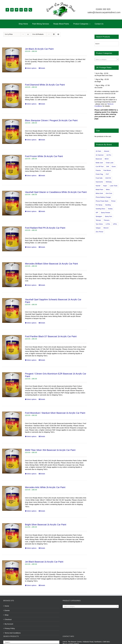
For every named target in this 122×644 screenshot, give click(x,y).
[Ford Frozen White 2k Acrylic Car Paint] (12, 167)
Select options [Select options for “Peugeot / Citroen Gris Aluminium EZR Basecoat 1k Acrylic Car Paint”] (32, 399)
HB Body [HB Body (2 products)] (109, 182)
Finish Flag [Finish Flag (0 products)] (99, 174)
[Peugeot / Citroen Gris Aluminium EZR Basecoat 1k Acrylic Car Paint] (12, 385)
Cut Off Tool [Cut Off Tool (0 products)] (100, 167)
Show (38, 34)
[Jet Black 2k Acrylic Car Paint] (12, 60)
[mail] (21, 10)
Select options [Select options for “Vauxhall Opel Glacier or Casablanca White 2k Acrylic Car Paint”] (32, 211)
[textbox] (107, 60)
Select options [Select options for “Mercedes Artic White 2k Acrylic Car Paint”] (32, 511)
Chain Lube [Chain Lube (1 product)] (110, 163)
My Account (9, 624)
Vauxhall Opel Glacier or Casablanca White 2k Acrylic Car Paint (56, 192)
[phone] (30, 10)
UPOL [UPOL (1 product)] (115, 224)
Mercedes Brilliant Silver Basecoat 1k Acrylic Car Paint (51, 264)
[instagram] (12, 10)
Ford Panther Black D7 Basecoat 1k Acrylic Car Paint (51, 336)
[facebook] (7, 10)
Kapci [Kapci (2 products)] (105, 186)
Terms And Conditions (13, 633)
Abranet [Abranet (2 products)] (107, 151)
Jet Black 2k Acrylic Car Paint (39, 49)
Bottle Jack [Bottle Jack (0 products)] (99, 163)
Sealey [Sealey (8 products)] (110, 209)
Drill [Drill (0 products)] (108, 167)
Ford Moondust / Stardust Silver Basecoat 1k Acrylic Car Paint (55, 413)
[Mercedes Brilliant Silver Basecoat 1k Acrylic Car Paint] (12, 275)
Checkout (8, 619)
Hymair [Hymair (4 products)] (98, 186)
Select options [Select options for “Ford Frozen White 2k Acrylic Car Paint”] (32, 176)
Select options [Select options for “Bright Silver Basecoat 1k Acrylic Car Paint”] (32, 548)
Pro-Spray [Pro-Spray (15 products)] (99, 205)
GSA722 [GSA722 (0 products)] (108, 178)
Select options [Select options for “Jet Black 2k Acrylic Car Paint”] (32, 68)
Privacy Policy (10, 628)
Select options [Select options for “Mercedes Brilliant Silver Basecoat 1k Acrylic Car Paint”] (32, 285)
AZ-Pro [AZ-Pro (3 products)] (109, 155)
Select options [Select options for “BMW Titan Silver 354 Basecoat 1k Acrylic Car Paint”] (32, 474)
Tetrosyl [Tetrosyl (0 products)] (98, 220)
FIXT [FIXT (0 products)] (107, 174)
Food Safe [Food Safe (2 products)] (99, 178)
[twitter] (26, 10)
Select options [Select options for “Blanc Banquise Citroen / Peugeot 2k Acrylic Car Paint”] (32, 140)
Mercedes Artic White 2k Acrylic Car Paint (45, 487)
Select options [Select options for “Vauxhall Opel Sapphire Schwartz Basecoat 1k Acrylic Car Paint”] (32, 323)
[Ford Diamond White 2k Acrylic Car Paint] (12, 96)
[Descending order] (28, 34)
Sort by (9, 34)
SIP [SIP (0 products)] (97, 213)
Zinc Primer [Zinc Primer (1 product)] (99, 232)
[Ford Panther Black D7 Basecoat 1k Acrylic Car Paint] (12, 347)
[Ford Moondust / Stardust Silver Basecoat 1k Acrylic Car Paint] (12, 424)
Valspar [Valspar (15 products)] (98, 228)
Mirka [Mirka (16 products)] (108, 190)
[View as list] (58, 34)
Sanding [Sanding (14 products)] (108, 205)
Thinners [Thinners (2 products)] (107, 220)
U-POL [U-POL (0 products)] (108, 224)
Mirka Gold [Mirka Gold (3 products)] (99, 193)
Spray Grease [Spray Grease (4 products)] (106, 213)
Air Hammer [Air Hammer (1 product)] (100, 155)
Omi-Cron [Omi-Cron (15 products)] (109, 193)
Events (7, 610)
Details (43, 68)
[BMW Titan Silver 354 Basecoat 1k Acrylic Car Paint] (12, 461)
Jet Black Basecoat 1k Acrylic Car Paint (44, 562)
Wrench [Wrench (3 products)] (106, 228)
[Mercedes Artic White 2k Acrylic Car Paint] (12, 498)
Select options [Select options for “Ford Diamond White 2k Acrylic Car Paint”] (32, 104)
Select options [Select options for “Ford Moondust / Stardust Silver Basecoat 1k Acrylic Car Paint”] (32, 436)
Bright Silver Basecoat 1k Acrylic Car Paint (46, 525)
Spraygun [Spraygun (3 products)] (99, 216)
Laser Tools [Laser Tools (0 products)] (114, 186)
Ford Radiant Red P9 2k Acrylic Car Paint (45, 228)
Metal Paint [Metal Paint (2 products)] (99, 190)
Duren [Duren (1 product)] (114, 167)
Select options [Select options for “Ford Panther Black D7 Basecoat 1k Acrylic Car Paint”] (32, 360)
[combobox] (107, 59)
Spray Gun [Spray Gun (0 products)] (108, 216)
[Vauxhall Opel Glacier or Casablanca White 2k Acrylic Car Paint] (12, 203)
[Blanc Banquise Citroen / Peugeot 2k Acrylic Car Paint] (12, 131)
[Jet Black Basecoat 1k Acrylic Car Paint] (12, 573)
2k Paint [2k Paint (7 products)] (98, 151)
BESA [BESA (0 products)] (107, 159)
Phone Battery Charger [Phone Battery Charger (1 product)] (103, 197)
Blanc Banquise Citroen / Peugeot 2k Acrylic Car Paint (51, 120)
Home (7, 606)
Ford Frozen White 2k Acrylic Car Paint (44, 156)
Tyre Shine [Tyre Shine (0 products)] (99, 224)
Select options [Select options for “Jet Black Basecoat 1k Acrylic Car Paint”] (32, 585)
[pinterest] (17, 10)
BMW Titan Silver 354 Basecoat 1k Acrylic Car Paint (50, 450)
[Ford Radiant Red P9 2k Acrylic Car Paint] (12, 239)
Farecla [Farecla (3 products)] (98, 170)
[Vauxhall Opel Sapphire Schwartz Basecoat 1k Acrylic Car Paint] (12, 311)
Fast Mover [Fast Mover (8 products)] (107, 170)
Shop (7, 615)
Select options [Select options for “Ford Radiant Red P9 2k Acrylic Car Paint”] (32, 247)
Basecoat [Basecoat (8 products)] (99, 159)
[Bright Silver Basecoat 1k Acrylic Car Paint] (12, 536)
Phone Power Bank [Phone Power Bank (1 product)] (102, 201)
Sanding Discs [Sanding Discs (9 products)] (100, 209)
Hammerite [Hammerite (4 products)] (99, 182)
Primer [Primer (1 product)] (113, 201)
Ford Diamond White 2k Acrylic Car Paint (45, 85)
